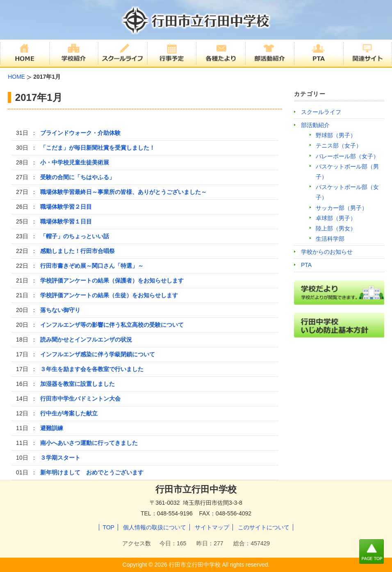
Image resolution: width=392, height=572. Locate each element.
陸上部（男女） (336, 228)
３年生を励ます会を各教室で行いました (92, 369)
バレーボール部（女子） (347, 156)
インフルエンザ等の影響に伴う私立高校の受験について (112, 325)
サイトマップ (212, 527)
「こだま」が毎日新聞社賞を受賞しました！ (98, 148)
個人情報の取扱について (155, 527)
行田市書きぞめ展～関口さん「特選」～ (92, 266)
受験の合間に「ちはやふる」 (77, 177)
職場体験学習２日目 (66, 207)
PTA (306, 265)
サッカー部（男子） (342, 208)
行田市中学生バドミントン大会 (80, 399)
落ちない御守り (60, 310)
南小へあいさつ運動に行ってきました (89, 443)
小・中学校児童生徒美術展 (75, 162)
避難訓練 (52, 428)
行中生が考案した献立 (69, 413)
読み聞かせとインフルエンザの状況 (86, 340)
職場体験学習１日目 (66, 221)
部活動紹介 (315, 125)
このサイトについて (264, 527)
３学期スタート (60, 458)
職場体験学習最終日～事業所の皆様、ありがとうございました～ (123, 192)
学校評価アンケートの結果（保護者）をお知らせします (112, 280)
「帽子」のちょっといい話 (75, 236)
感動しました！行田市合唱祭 (77, 251)
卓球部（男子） (336, 218)
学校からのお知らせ (327, 252)
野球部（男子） (336, 135)
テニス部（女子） (339, 146)
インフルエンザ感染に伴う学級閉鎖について (98, 354)
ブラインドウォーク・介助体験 (80, 133)
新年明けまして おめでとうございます (92, 472)
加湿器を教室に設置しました (77, 384)
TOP (108, 527)
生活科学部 (330, 239)
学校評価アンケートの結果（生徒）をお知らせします (109, 295)
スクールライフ (321, 112)
